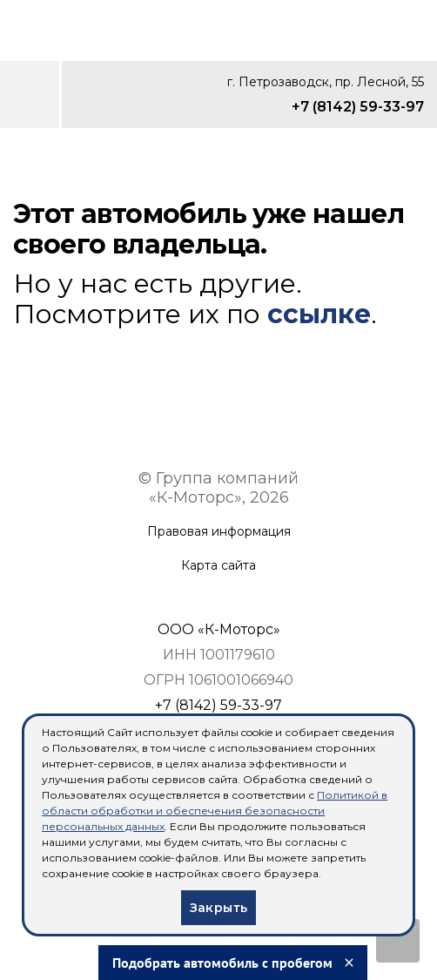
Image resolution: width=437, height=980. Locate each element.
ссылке (319, 314)
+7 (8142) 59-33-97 (358, 107)
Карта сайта (218, 566)
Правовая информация (219, 532)
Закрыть (219, 908)
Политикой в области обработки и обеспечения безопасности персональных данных (215, 811)
